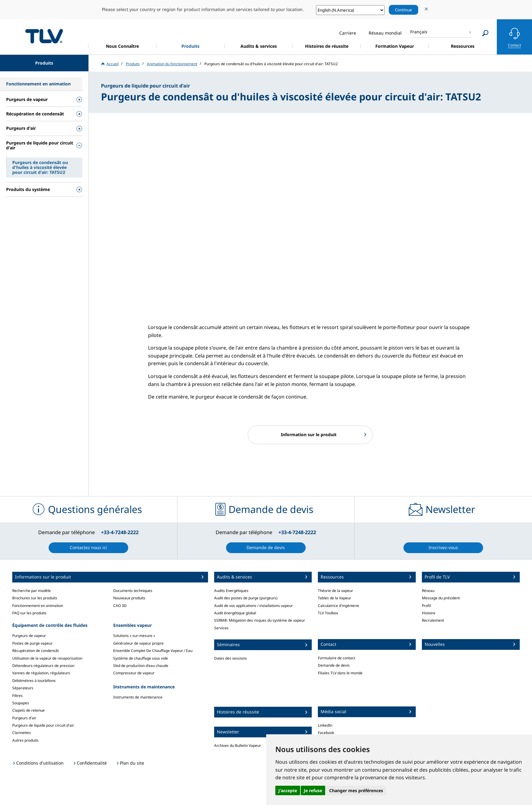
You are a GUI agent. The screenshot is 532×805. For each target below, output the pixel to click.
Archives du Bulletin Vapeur (238, 745)
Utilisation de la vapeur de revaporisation (47, 658)
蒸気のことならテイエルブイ (44, 36)
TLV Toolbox (328, 613)
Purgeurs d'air (24, 718)
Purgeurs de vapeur (29, 636)
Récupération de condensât (35, 651)
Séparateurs (23, 688)
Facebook (326, 733)
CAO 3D (120, 606)
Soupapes (21, 703)
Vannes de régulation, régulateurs (41, 673)
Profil (426, 606)
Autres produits (25, 740)
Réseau (428, 591)
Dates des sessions (231, 658)
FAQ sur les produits (29, 613)
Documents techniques (133, 591)
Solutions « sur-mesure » (134, 636)
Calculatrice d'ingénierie (339, 606)
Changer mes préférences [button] (356, 790)
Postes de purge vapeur (32, 643)
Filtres (17, 696)
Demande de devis (334, 665)
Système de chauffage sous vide (141, 658)
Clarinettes (22, 733)
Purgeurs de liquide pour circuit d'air (43, 725)
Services (221, 628)
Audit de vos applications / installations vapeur (253, 606)
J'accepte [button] (288, 790)
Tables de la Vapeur (335, 598)
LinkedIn (325, 725)
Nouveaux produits (129, 598)
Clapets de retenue (28, 710)
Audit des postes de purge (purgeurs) (246, 598)
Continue (404, 10)
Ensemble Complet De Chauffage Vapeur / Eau (153, 651)
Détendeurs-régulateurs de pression (43, 666)
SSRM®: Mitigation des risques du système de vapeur (260, 620)
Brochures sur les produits (35, 598)
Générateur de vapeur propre (138, 643)
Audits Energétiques (231, 591)
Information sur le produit (309, 434)
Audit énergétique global (235, 613)
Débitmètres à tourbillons (34, 681)
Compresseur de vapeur (134, 673)
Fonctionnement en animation (38, 606)
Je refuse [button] (313, 790)
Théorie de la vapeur (335, 591)
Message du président (441, 598)
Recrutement (433, 620)
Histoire (429, 613)
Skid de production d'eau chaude (141, 666)
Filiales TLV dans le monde (340, 673)
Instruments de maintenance (138, 697)
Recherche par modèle (32, 591)
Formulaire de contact (337, 658)
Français (419, 32)
